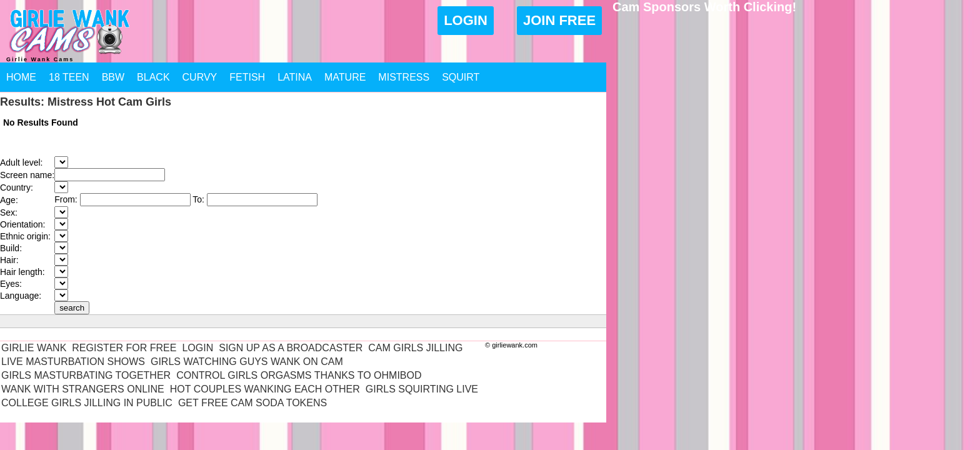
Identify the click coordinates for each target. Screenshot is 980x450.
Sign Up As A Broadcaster (291, 348)
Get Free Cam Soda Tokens (252, 403)
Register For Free (124, 348)
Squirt (461, 77)
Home (21, 77)
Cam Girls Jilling (415, 348)
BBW (113, 77)
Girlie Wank (34, 348)
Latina (295, 77)
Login (466, 20)
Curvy (200, 77)
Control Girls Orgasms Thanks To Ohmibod (299, 375)
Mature (345, 77)
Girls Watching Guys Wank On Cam (247, 362)
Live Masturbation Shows (73, 362)
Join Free (559, 20)
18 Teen (69, 77)
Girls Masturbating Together (86, 375)
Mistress (404, 77)
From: (67, 199)
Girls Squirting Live (422, 389)
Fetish (247, 77)
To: (200, 199)
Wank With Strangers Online (83, 389)
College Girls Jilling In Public (87, 403)
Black (153, 77)
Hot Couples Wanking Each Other (265, 389)
